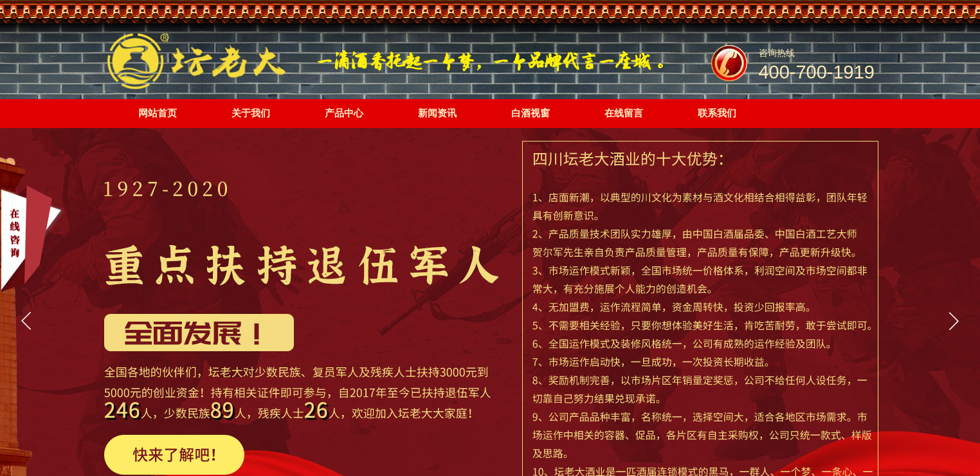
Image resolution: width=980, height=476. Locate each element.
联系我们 (717, 113)
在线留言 (624, 113)
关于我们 (251, 113)
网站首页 (158, 113)
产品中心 (344, 113)
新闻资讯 (437, 113)
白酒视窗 (531, 113)
